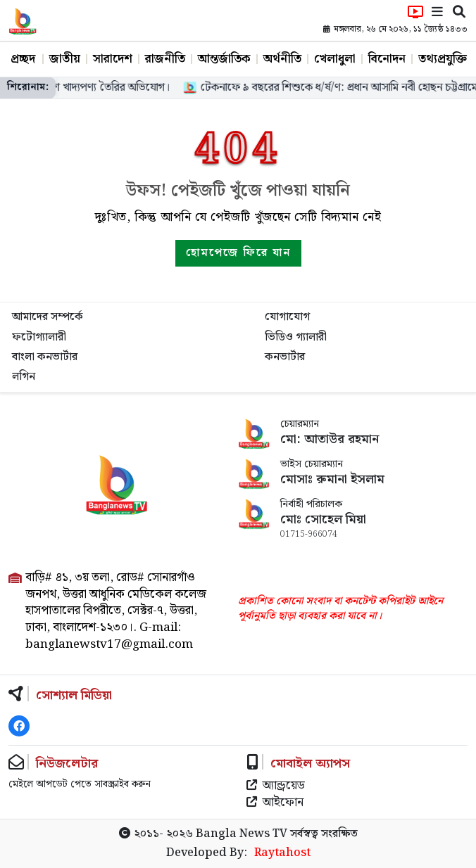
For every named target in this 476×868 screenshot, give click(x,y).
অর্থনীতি (282, 59)
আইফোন (275, 803)
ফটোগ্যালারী (39, 337)
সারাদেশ (113, 59)
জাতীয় (65, 59)
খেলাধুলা (335, 59)
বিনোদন (387, 59)
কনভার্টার (285, 357)
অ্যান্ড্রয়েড (276, 786)
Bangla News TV (242, 834)
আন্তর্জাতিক (224, 59)
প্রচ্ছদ (23, 59)
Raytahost (282, 853)
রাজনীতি (165, 59)
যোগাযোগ (287, 317)
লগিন (24, 377)
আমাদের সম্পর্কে (48, 317)
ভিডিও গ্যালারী (296, 337)
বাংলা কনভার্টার (45, 357)
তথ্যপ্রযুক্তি (443, 59)
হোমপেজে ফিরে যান (238, 253)
